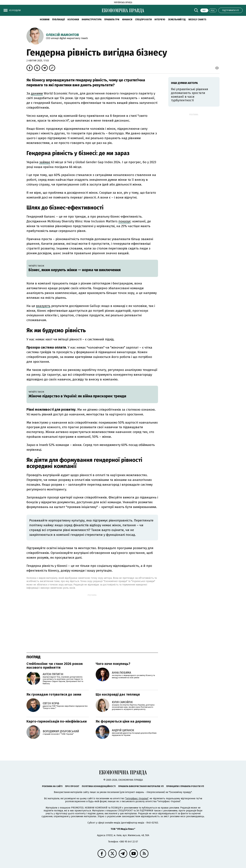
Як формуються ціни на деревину (123, 721)
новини (45, 20)
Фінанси (127, 20)
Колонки (73, 20)
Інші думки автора (184, 83)
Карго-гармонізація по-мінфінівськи (57, 721)
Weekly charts (197, 20)
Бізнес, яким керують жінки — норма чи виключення (75, 270)
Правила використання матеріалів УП (141, 786)
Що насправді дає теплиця (118, 694)
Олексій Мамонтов (62, 35)
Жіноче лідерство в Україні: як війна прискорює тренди (77, 396)
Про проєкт (72, 786)
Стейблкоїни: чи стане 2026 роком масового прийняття (55, 666)
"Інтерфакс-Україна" (137, 799)
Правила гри (112, 20)
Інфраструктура (92, 20)
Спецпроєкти (143, 20)
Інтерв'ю (160, 20)
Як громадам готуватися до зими (54, 694)
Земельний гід (177, 20)
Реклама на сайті (52, 786)
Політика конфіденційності (99, 786)
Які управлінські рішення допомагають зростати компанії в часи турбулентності (190, 95)
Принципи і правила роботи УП (185, 786)
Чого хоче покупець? (113, 664)
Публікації (58, 20)
